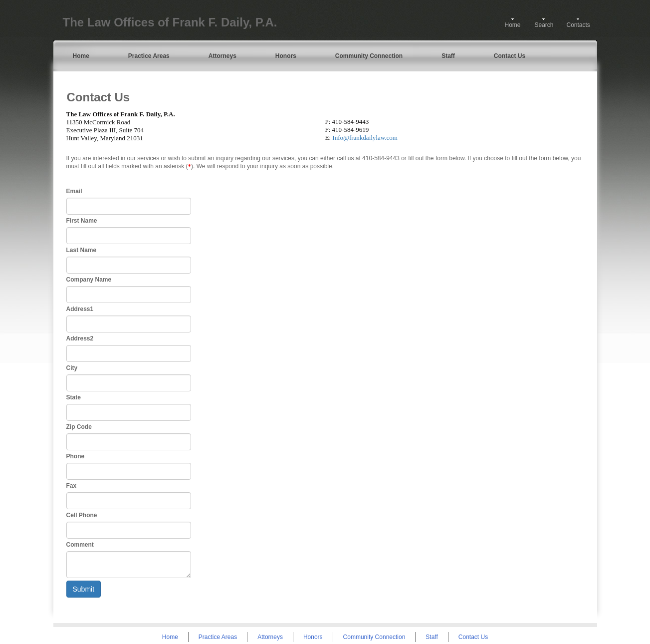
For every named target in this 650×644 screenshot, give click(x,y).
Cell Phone (82, 515)
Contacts (578, 25)
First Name (82, 221)
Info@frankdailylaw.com (365, 138)
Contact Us (510, 56)
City (72, 368)
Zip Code (79, 427)
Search (544, 25)
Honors (286, 56)
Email (74, 191)
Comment (80, 545)
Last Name (82, 250)
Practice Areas (149, 56)
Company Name (89, 280)
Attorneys (222, 56)
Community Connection (369, 56)
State (74, 397)
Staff (448, 56)
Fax (72, 486)
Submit (84, 589)
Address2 (80, 338)
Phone (76, 456)
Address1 (80, 309)
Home (513, 25)
